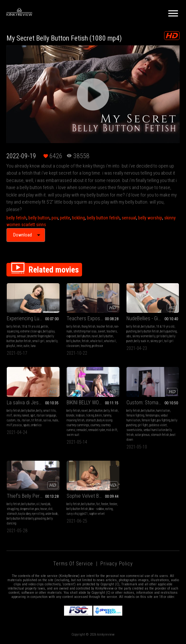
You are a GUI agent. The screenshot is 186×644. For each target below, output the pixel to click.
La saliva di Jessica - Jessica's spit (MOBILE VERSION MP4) (33, 403)
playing (11, 336)
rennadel (82, 430)
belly (69, 341)
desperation (27, 509)
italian (26, 420)
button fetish (23, 341)
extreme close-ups (31, 331)
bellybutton (84, 336)
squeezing (13, 331)
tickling (79, 218)
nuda (55, 420)
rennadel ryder (97, 430)
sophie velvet (97, 514)
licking (90, 415)
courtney (95, 425)
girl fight (143, 425)
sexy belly (51, 341)
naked (25, 415)
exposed (71, 336)
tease (44, 509)
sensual (129, 218)
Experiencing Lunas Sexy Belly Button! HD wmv (33, 318)
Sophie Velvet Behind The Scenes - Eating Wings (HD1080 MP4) (93, 496)
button (77, 341)
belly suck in (142, 341)
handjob (46, 504)
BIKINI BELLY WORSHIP (89, 403)
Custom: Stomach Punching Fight (153, 403)
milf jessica (14, 425)
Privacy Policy (116, 564)
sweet (102, 331)
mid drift (112, 430)
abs (129, 336)
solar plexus (142, 435)
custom (11, 420)
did (50, 509)
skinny (17, 415)
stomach (91, 420)
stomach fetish (160, 435)
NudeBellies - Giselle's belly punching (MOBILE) (153, 318)
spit (33, 415)
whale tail (96, 341)
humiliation (163, 411)
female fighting (135, 415)
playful (11, 346)
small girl (38, 341)
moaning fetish (75, 420)
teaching (86, 346)
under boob (51, 514)
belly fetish (16, 218)
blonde (70, 415)
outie (26, 346)
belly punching (168, 331)
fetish (85, 341)
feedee (113, 504)
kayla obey (24, 514)
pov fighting (164, 420)
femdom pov (152, 415)
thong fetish (88, 327)
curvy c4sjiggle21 (77, 514)
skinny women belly (144, 336)
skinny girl (157, 341)
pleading (41, 519)
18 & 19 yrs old (31, 327)
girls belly (162, 336)
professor (98, 346)
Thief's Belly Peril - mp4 (31, 496)
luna (33, 346)
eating (109, 509)
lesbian (80, 415)
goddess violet (158, 425)
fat (98, 504)
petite (65, 218)
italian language (46, 415)
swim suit (73, 435)
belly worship (150, 218)
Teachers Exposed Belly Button (93, 318)
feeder (105, 504)
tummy (107, 415)
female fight (149, 420)
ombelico (36, 425)
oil (38, 504)
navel (95, 336)
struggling (13, 509)
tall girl (169, 341)
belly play (49, 331)
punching (131, 331)
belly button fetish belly (20, 519)
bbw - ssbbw (97, 509)
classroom (73, 346)
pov (55, 218)
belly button (39, 218)
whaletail (110, 341)
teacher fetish (105, 327)
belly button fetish (103, 218)
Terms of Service (73, 564)
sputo (26, 425)
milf (9, 415)
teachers (112, 331)
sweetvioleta (134, 430)
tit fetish (37, 420)
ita (19, 420)
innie (19, 346)
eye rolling (38, 514)
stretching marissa (85, 331)
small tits (49, 411)
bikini (99, 415)
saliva (47, 420)
